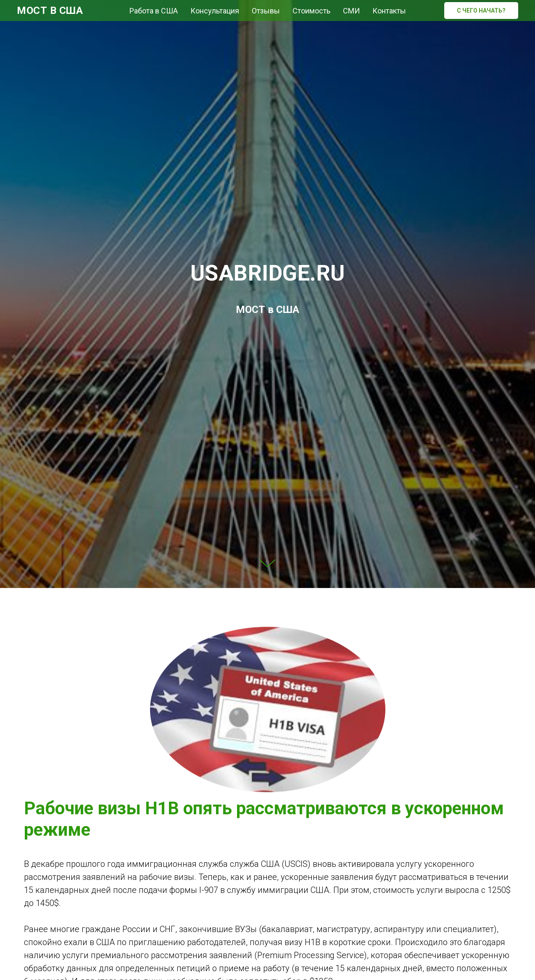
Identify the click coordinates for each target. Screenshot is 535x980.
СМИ (351, 11)
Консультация (215, 11)
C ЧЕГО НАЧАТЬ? (481, 11)
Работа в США (154, 11)
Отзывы (266, 11)
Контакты (389, 11)
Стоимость (311, 11)
